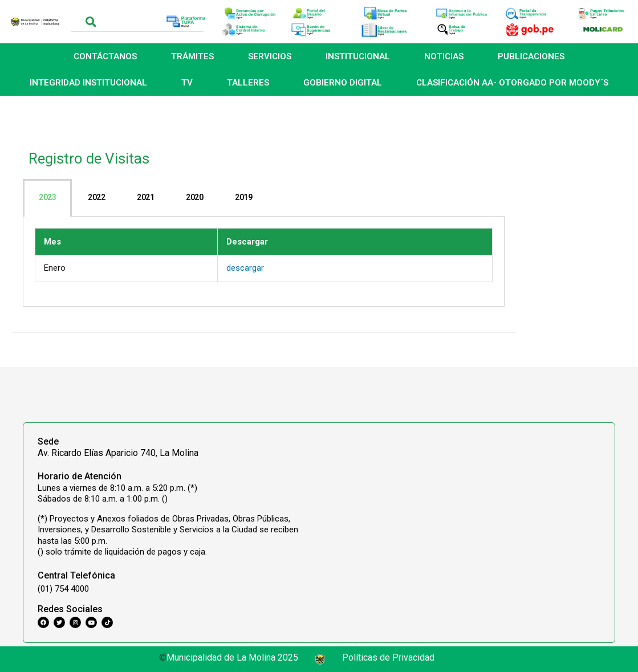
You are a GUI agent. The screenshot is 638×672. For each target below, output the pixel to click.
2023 (47, 197)
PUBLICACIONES (531, 56)
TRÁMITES (192, 56)
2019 (243, 197)
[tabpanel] (264, 262)
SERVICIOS (270, 56)
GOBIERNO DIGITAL (343, 83)
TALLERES (248, 83)
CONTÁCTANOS (105, 56)
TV (187, 83)
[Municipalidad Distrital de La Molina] (463, 505)
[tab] (47, 198)
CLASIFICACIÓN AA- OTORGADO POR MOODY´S (512, 83)
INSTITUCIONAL (358, 56)
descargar (245, 268)
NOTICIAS (444, 56)
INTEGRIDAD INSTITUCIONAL (88, 83)
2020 (194, 197)
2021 (145, 197)
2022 (96, 197)
